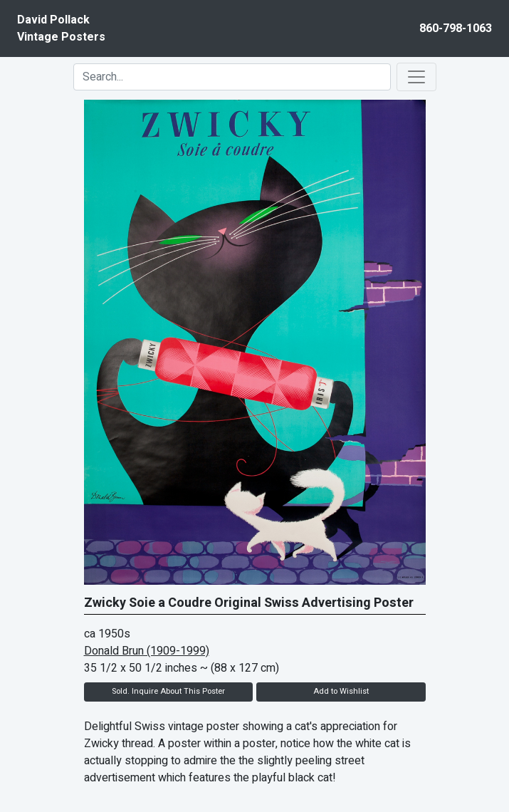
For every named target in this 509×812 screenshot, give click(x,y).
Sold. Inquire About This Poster (168, 691)
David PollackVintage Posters (61, 28)
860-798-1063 (456, 28)
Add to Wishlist (341, 691)
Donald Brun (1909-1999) (147, 651)
